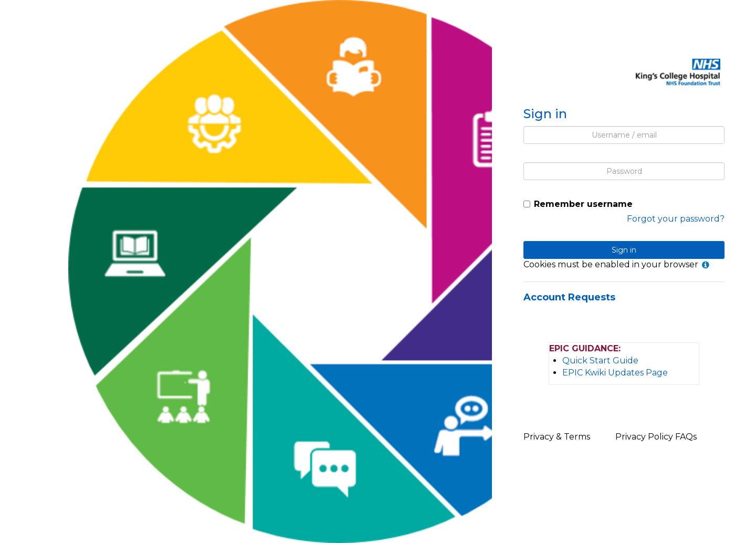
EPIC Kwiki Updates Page (615, 373)
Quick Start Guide (600, 361)
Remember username (583, 204)
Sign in (624, 250)
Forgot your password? (676, 219)
